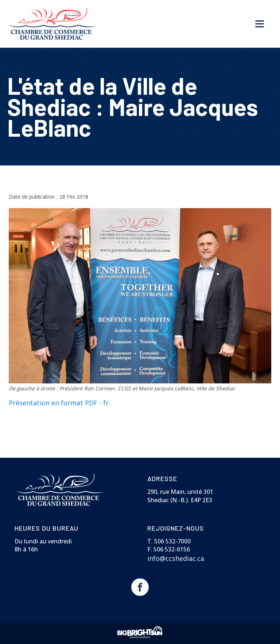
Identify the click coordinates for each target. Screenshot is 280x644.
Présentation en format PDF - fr (59, 403)
